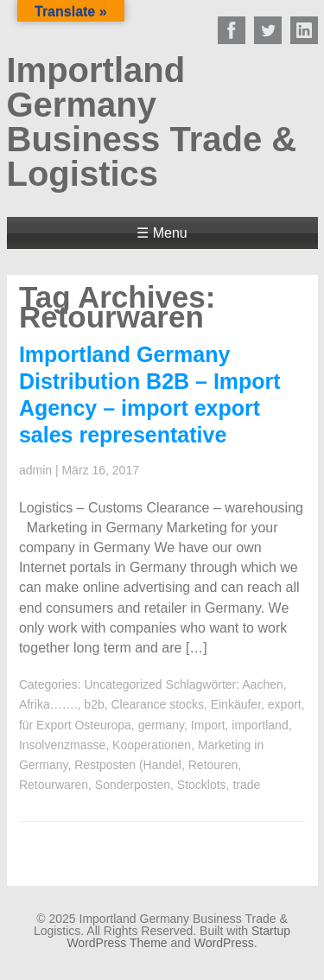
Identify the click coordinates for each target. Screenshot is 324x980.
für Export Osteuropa (75, 725)
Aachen (262, 684)
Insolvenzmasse (62, 745)
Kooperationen (152, 745)
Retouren (213, 765)
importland (260, 725)
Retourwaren (54, 785)
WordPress (224, 943)
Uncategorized (123, 684)
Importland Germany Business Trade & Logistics (152, 122)
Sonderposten (133, 785)
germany (161, 725)
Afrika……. (48, 704)
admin (35, 470)
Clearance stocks (158, 704)
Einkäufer (236, 704)
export (285, 704)
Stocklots (202, 785)
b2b (94, 704)
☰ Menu (162, 233)
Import (208, 725)
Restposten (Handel (128, 765)
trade (246, 785)
